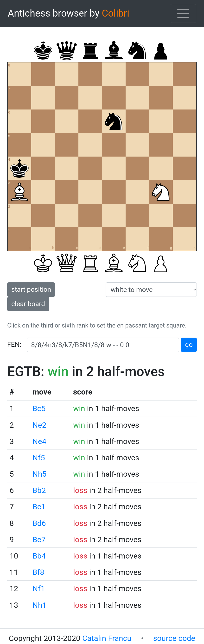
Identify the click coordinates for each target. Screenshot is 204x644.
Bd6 (39, 523)
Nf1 (39, 589)
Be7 (39, 540)
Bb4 (39, 556)
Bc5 (39, 408)
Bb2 (39, 490)
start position (31, 289)
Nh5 (39, 474)
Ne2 (39, 425)
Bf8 (38, 572)
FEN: (14, 344)
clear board (28, 304)
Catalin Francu (107, 638)
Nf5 (39, 458)
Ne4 (39, 441)
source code (174, 638)
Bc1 (39, 507)
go (189, 345)
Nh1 (39, 605)
